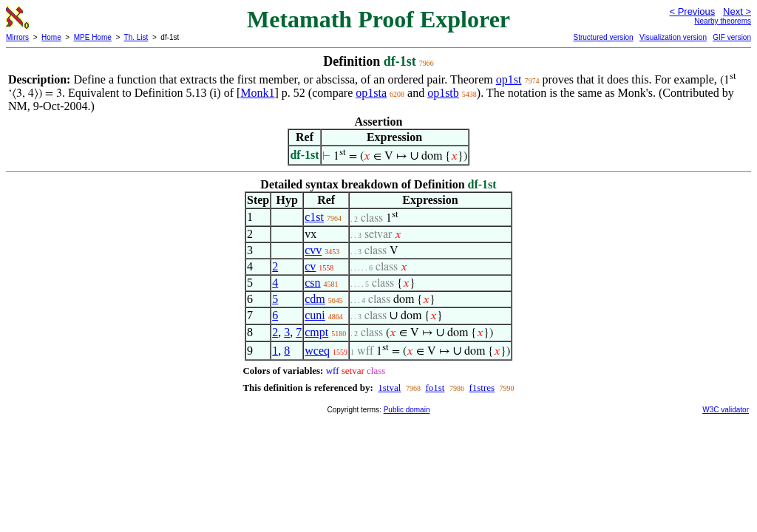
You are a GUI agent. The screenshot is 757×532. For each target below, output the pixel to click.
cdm (315, 299)
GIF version (732, 37)
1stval (389, 388)
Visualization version (673, 37)
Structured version (603, 37)
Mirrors (17, 37)
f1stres (482, 388)
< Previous (692, 11)
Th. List (136, 37)
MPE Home (93, 37)
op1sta (371, 93)
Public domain (407, 410)
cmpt (316, 332)
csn (312, 283)
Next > (737, 11)
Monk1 (257, 93)
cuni (315, 315)
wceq (317, 351)
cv (310, 266)
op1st (509, 79)
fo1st (435, 388)
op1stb (443, 93)
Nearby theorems (723, 21)
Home (51, 37)
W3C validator (726, 410)
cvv (313, 250)
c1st (314, 217)
